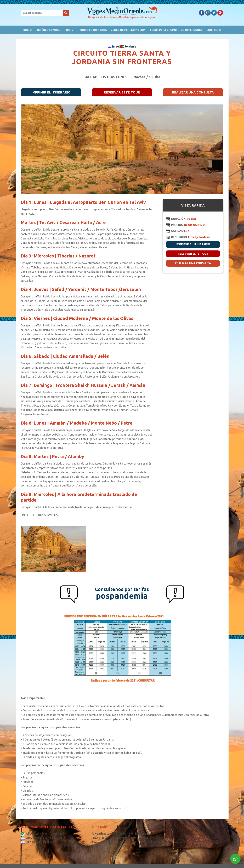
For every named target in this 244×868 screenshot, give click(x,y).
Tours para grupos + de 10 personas (176, 30)
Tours (70, 30)
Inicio (27, 30)
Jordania (128, 46)
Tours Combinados (93, 30)
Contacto (214, 30)
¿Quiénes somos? (48, 30)
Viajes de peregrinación (128, 30)
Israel (114, 46)
